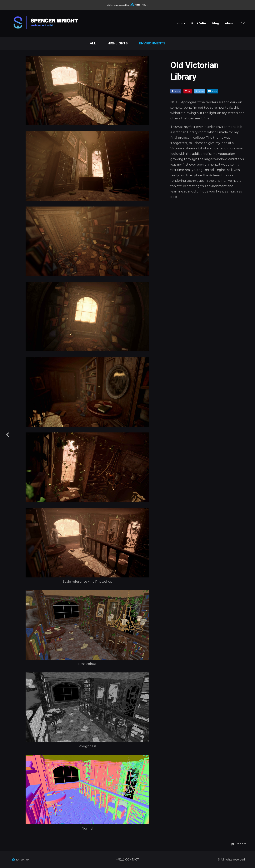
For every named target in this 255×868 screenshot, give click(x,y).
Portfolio (199, 23)
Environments (152, 43)
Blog (216, 23)
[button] (238, 844)
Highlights (118, 43)
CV (243, 23)
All (93, 43)
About (230, 23)
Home (181, 23)
